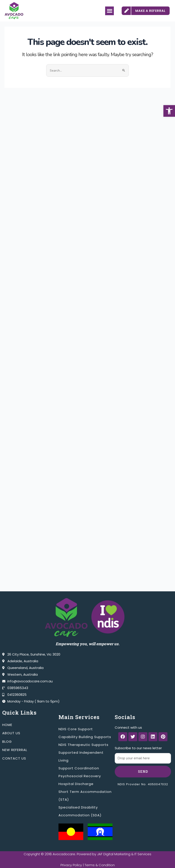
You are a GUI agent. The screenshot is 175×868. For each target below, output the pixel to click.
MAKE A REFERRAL (150, 11)
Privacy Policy (71, 865)
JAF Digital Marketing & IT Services (124, 854)
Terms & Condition (100, 865)
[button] (169, 111)
